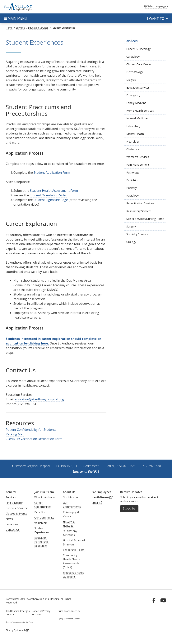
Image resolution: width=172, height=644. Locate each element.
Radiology (132, 195)
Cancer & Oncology (138, 49)
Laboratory (133, 126)
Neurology (133, 141)
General (11, 492)
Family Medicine (136, 103)
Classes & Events (16, 513)
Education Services (138, 88)
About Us (69, 492)
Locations (12, 524)
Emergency (133, 95)
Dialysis (131, 80)
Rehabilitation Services (140, 203)
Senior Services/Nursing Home (145, 219)
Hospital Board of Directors (74, 542)
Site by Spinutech (17, 630)
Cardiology (133, 57)
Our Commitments (72, 505)
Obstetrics (133, 149)
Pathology (133, 172)
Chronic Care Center (139, 64)
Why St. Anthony (44, 497)
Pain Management (138, 165)
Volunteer (40, 523)
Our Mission (70, 497)
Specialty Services (137, 234)
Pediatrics (132, 180)
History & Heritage (69, 524)
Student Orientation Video (49, 195)
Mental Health (135, 134)
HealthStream (102, 497)
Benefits (40, 512)
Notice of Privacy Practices (41, 613)
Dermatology (135, 72)
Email (97, 503)
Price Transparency (69, 611)
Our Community (44, 517)
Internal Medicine (137, 118)
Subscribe (129, 508)
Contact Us (13, 530)
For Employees (101, 492)
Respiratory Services (139, 211)
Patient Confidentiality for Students (31, 430)
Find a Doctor (14, 503)
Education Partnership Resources (41, 542)
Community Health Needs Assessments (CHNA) (71, 561)
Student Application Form (52, 173)
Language (156, 6)
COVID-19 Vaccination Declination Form (34, 439)
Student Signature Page (51, 200)
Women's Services (138, 157)
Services (131, 41)
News (9, 519)
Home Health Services (140, 111)
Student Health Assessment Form (54, 191)
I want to (158, 18)
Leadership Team (74, 550)
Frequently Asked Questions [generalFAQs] (74, 575)
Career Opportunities (43, 505)
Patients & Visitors (17, 508)
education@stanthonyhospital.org (39, 399)
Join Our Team (44, 492)
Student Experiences (42, 530)
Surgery (131, 226)
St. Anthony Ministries (70, 533)
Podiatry (132, 188)
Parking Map (15, 434)
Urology (131, 242)
